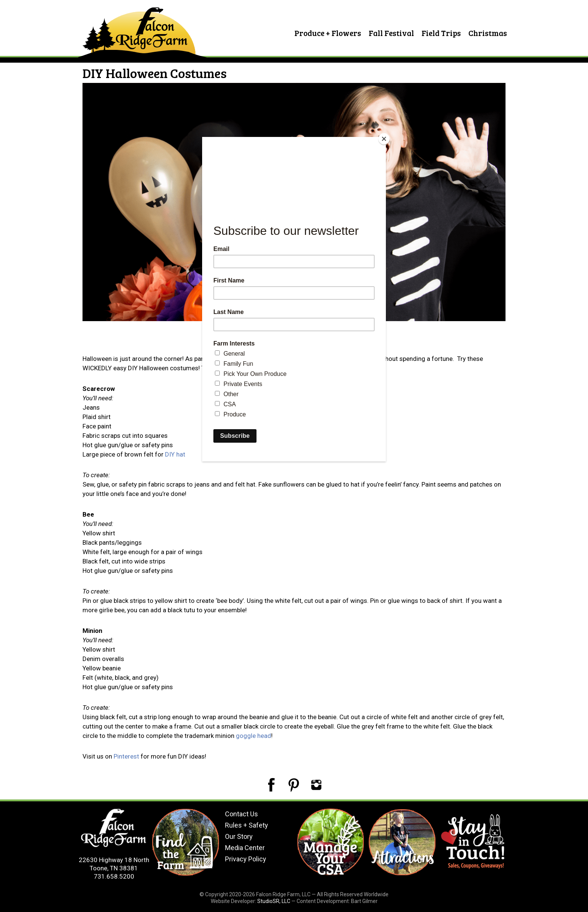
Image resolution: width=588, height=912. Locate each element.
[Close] (384, 139)
